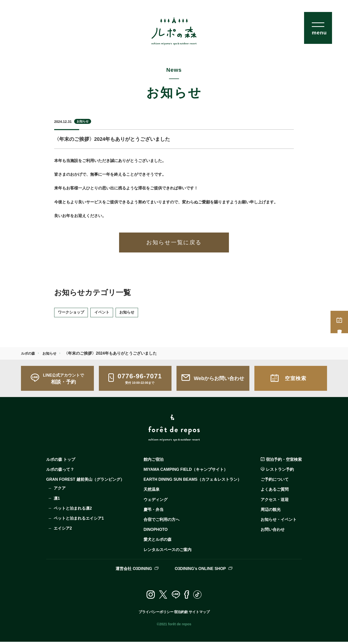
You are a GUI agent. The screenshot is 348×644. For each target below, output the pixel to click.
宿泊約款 (180, 614)
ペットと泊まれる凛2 (73, 511)
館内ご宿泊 (154, 462)
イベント (108, 314)
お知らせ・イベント (279, 522)
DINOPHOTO (156, 532)
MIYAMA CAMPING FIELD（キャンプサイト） (186, 472)
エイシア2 (63, 530)
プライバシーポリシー (154, 614)
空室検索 (339, 322)
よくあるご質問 (275, 492)
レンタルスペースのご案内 (168, 552)
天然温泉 (152, 492)
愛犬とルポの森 (158, 542)
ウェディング (156, 502)
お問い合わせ (273, 532)
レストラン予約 (277, 472)
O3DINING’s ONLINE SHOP (204, 571)
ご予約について (275, 482)
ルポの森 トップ (61, 462)
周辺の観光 (271, 512)
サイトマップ (201, 614)
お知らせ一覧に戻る (174, 242)
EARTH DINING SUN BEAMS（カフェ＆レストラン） (192, 482)
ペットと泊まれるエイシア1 (79, 521)
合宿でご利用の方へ (162, 522)
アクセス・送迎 (275, 502)
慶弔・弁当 (154, 512)
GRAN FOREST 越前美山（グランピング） (85, 482)
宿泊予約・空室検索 (281, 462)
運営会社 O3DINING (137, 571)
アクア (60, 491)
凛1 (57, 501)
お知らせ (83, 121)
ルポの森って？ (60, 472)
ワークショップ (73, 314)
